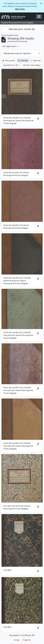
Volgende (26, 640)
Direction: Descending (32, 65)
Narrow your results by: (22, 29)
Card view (23, 60)
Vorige (16, 640)
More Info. (20, 9)
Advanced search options (17, 53)
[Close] (41, 3)
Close (16, 35)
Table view (35, 60)
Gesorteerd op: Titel (11, 65)
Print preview (9, 60)
